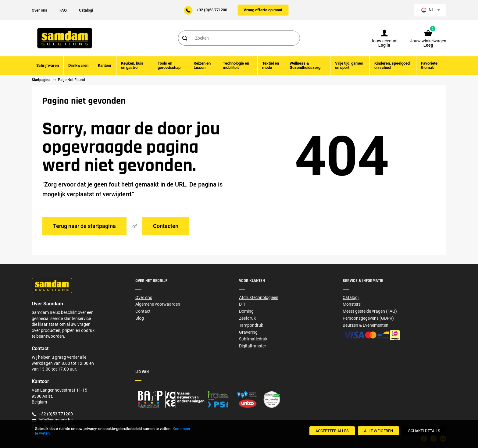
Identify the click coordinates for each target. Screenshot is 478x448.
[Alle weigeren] (378, 431)
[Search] (184, 38)
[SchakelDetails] (424, 431)
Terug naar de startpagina (84, 226)
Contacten (166, 226)
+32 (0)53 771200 (212, 10)
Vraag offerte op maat (263, 10)
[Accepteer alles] (332, 431)
